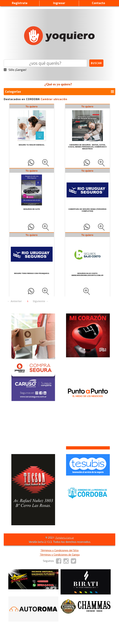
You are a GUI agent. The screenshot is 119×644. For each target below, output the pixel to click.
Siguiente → (41, 301)
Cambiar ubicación (54, 99)
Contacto (98, 3)
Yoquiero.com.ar (64, 537)
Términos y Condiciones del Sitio (59, 550)
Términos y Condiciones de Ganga (60, 555)
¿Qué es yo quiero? (58, 84)
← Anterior (15, 301)
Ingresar (59, 3)
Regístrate (20, 3)
